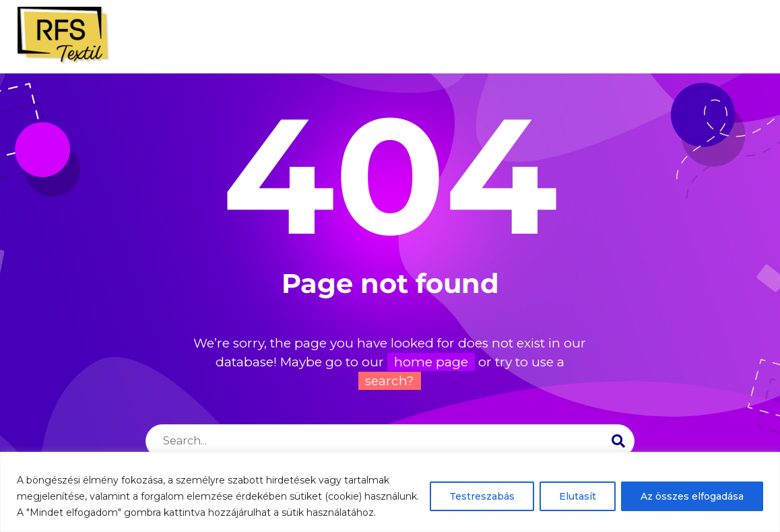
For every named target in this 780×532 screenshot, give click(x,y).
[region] (390, 492)
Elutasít (578, 496)
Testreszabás (482, 496)
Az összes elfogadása (692, 496)
